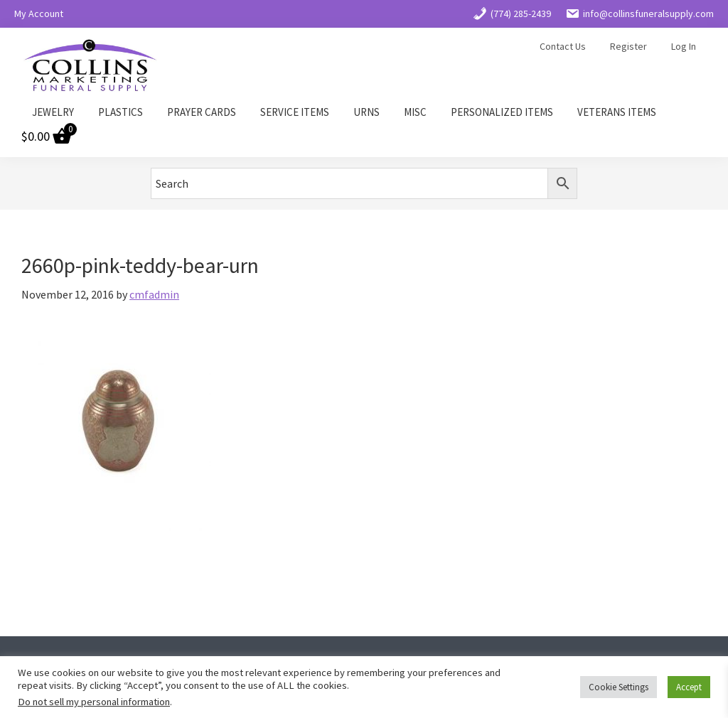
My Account (39, 14)
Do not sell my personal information (94, 702)
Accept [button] (689, 687)
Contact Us (563, 46)
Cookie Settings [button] (619, 687)
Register (628, 46)
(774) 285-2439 (512, 14)
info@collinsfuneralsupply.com (639, 14)
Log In (684, 46)
